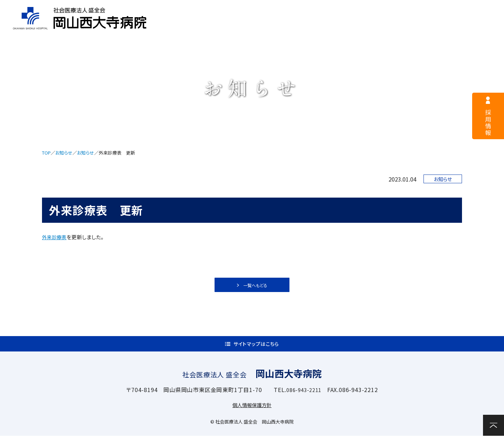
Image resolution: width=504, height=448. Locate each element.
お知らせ (64, 153)
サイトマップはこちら (256, 352)
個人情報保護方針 (252, 417)
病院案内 (194, 27)
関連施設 (426, 27)
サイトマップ (340, 9)
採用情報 (199, 9)
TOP (46, 153)
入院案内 (310, 27)
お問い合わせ (479, 26)
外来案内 (252, 27)
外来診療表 (55, 237)
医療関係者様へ (268, 9)
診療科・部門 (368, 27)
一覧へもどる (256, 287)
